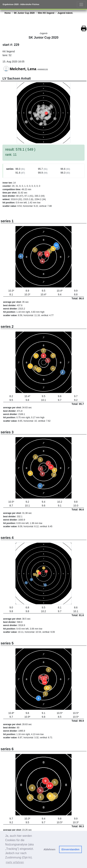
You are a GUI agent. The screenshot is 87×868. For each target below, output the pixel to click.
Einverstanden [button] (71, 849)
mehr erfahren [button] (15, 862)
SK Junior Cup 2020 (24, 13)
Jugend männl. (65, 13)
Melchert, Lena (23, 69)
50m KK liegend (46, 13)
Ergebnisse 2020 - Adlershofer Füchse (21, 4)
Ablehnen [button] (50, 849)
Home (8, 13)
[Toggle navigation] (81, 4)
